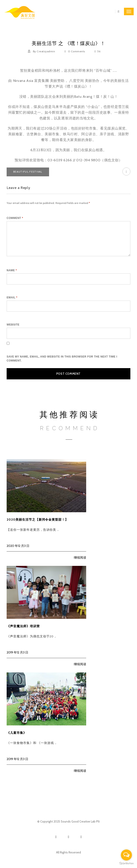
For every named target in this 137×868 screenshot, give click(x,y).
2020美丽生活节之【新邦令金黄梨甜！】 (37, 520)
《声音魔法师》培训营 (23, 626)
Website (13, 325)
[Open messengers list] (126, 855)
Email (12, 297)
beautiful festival (28, 172)
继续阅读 (80, 557)
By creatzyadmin (42, 51)
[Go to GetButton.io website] (126, 863)
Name (12, 270)
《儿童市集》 (17, 733)
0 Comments (75, 51)
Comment (15, 218)
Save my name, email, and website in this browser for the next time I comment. (62, 359)
